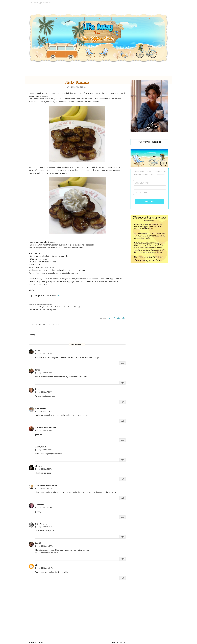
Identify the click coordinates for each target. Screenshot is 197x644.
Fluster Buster (68, 307)
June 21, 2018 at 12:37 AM (44, 546)
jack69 (38, 543)
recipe (46, 324)
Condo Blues (50, 307)
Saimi (38, 351)
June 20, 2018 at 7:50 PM (44, 508)
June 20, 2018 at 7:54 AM (44, 411)
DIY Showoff (76, 307)
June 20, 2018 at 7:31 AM (44, 392)
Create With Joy (33, 310)
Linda (38, 370)
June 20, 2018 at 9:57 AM (44, 430)
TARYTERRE (40, 504)
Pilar (37, 389)
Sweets (55, 324)
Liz (37, 565)
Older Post (118, 642)
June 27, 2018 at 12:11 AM (44, 568)
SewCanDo (42, 310)
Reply (122, 363)
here (59, 295)
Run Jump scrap (51, 310)
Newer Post (37, 642)
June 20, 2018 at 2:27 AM (44, 373)
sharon (38, 466)
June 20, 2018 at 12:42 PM (44, 450)
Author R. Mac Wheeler (46, 428)
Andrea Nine (41, 408)
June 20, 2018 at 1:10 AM (44, 354)
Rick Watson (41, 524)
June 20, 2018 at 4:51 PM (44, 469)
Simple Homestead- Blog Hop (37, 307)
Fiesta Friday (59, 307)
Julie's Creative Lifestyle (46, 485)
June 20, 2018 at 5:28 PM (44, 488)
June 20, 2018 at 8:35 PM (44, 527)
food (39, 324)
